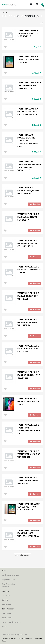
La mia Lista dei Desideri (11, 622)
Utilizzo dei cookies (25, 639)
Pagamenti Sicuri (8, 580)
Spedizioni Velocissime (10, 575)
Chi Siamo (6, 595)
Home (4, 12)
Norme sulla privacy (9, 639)
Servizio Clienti (7, 604)
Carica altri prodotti (23, 555)
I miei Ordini (6, 613)
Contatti (5, 600)
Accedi (4, 627)
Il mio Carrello (7, 618)
